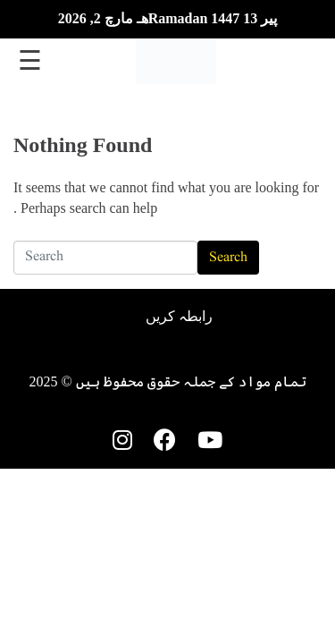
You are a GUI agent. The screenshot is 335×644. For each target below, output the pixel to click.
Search (228, 258)
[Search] (105, 258)
